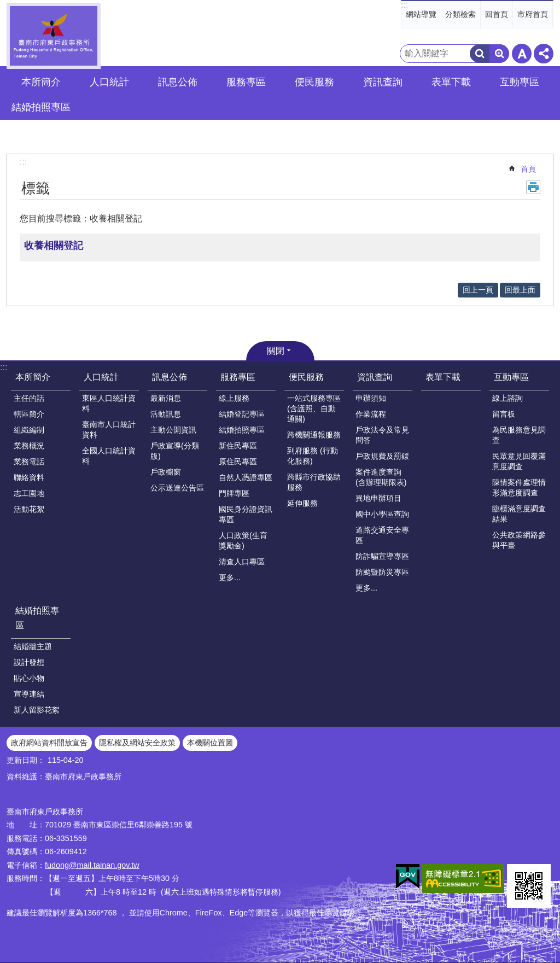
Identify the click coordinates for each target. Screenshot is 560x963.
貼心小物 (29, 678)
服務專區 (238, 377)
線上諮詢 (507, 398)
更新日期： (26, 760)
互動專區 (511, 377)
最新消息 (166, 398)
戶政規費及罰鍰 (382, 456)
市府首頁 (533, 14)
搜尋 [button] (480, 54)
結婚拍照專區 (242, 430)
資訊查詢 (375, 377)
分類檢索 (460, 14)
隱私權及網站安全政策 (137, 743)
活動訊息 (166, 414)
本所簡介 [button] (41, 82)
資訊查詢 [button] (383, 82)
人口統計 (101, 377)
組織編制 (29, 430)
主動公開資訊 (173, 430)
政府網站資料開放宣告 (49, 743)
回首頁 (497, 14)
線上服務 (234, 398)
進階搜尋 (499, 54)
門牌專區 (234, 493)
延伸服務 (302, 503)
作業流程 (371, 414)
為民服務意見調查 (519, 435)
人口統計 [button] (109, 82)
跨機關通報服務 (314, 435)
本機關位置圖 (210, 743)
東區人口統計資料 (109, 403)
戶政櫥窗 (166, 472)
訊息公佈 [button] (178, 82)
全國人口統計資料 (109, 456)
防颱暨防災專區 (382, 572)
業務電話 (29, 462)
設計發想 (29, 662)
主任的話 (29, 398)
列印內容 (533, 187)
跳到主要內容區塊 (6, 6)
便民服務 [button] (314, 82)
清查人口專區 (242, 562)
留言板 (504, 414)
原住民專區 (238, 462)
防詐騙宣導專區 (382, 556)
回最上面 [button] (520, 290)
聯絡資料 (29, 477)
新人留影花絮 (37, 710)
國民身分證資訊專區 (246, 514)
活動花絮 (29, 509)
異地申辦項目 (378, 498)
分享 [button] (544, 54)
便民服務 (306, 377)
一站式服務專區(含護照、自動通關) (314, 408)
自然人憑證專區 (246, 477)
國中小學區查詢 (382, 514)
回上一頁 (478, 290)
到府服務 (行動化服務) (313, 456)
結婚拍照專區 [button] (41, 107)
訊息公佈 (170, 377)
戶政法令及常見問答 (382, 435)
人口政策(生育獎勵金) (243, 541)
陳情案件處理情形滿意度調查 (519, 488)
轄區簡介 (29, 414)
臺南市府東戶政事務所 (54, 36)
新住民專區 (238, 446)
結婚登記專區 (242, 414)
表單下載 (451, 82)
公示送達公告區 (177, 488)
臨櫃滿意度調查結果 (519, 514)
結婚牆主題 (33, 646)
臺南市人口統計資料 (109, 430)
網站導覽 (421, 14)
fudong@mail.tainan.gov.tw (92, 865)
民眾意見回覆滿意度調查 (519, 461)
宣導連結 (29, 694)
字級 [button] (522, 54)
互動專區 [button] (520, 82)
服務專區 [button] (246, 82)
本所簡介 (33, 377)
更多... (230, 577)
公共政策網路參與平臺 (519, 540)
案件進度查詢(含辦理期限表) (381, 477)
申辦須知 (371, 398)
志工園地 (29, 493)
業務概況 (29, 446)
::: (404, 5)
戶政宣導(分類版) (175, 451)
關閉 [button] (276, 351)
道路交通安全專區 (382, 535)
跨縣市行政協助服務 (314, 482)
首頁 (528, 169)
